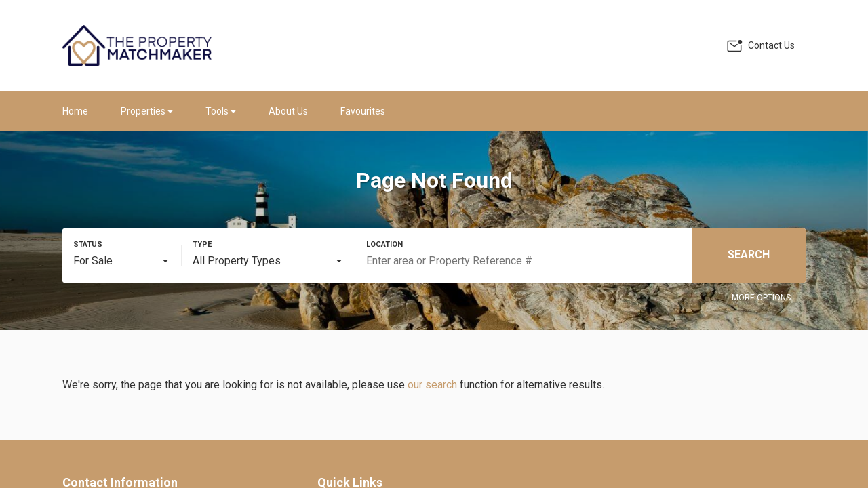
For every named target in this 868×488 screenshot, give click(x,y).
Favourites (363, 111)
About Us (288, 111)
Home (75, 111)
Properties (147, 111)
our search (432, 385)
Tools (221, 111)
